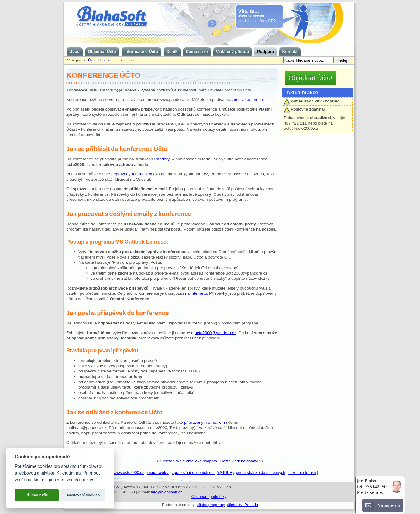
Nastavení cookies (83, 495)
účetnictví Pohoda (242, 505)
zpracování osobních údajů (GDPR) (203, 473)
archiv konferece (248, 99)
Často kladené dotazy (239, 461)
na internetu (196, 293)
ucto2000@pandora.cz (215, 333)
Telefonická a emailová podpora (190, 461)
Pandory (162, 159)
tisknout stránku (302, 473)
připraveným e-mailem (132, 174)
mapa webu (158, 473)
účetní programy (211, 505)
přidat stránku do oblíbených (260, 473)
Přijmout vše (37, 495)
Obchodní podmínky (209, 497)
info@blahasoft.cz (167, 492)
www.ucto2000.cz (129, 473)
